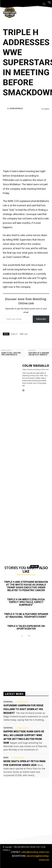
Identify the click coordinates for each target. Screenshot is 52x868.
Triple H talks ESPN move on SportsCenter (26, 627)
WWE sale (24, 334)
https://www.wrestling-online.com (35, 370)
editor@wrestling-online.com (35, 852)
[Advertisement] (26, 139)
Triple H (14, 334)
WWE (6, 758)
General (8, 702)
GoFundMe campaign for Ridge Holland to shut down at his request (23, 709)
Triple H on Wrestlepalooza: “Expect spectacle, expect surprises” (26, 602)
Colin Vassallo (16, 109)
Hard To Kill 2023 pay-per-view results (11, 354)
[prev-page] (22, 636)
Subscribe (41, 319)
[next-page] (29, 636)
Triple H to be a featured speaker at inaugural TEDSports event (26, 615)
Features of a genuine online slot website (39, 354)
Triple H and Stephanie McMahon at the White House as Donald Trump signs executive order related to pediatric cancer (26, 586)
